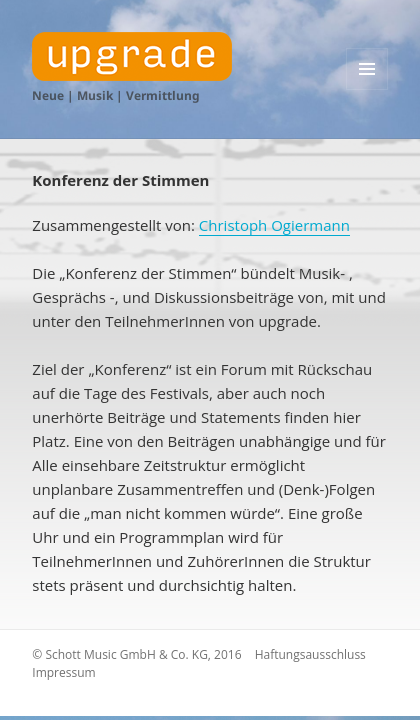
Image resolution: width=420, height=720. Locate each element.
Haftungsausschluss (310, 654)
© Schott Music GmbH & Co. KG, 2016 (136, 654)
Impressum (63, 672)
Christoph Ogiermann (274, 225)
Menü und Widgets (367, 89)
